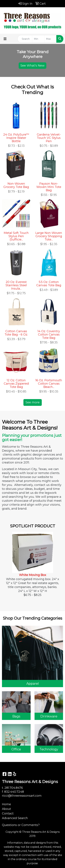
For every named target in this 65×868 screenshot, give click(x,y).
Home (6, 804)
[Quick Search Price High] (50, 39)
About (6, 809)
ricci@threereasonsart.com (22, 796)
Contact (8, 813)
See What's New (32, 65)
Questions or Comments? (21, 825)
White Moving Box (33, 575)
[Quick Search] (25, 39)
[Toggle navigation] (5, 39)
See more (33, 402)
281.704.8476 (14, 788)
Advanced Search (15, 818)
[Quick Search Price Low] (38, 39)
